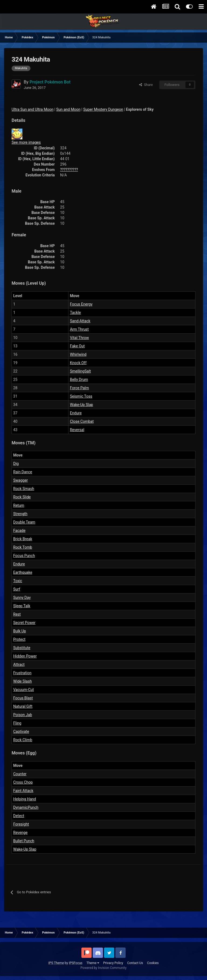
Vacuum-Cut (24, 690)
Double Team (24, 522)
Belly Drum (79, 380)
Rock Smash (24, 489)
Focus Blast (23, 698)
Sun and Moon (68, 109)
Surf (17, 589)
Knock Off (78, 363)
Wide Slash (23, 681)
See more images (26, 142)
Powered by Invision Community (104, 968)
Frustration (22, 673)
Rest (17, 614)
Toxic (18, 581)
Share (146, 85)
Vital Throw (79, 338)
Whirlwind (78, 354)
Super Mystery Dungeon (103, 109)
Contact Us (135, 963)
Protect (19, 639)
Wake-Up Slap (81, 405)
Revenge (20, 833)
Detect (19, 816)
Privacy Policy (113, 963)
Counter (20, 774)
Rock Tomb (23, 547)
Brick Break (23, 539)
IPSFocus (75, 963)
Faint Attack (23, 791)
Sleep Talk (22, 606)
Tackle (75, 313)
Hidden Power (25, 656)
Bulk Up (20, 631)
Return (19, 505)
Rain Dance (23, 472)
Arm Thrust (79, 329)
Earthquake (23, 572)
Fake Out (77, 346)
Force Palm (79, 388)
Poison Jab (23, 715)
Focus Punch (24, 556)
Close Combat (82, 421)
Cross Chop (23, 782)
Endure (76, 413)
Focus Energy (81, 304)
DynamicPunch (26, 807)
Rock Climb (23, 740)
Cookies (153, 963)
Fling (17, 723)
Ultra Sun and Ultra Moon (32, 109)
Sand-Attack (80, 321)
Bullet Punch (24, 841)
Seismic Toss (81, 396)
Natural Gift (23, 706)
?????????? (69, 170)
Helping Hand (25, 799)
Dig (16, 464)
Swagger (20, 480)
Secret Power (24, 623)
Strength (20, 514)
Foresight (21, 824)
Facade (19, 531)
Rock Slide (22, 497)
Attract (19, 664)
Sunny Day (22, 598)
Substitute (22, 648)
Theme (93, 963)
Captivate (21, 731)
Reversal (77, 430)
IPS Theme (56, 963)
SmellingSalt (80, 371)
